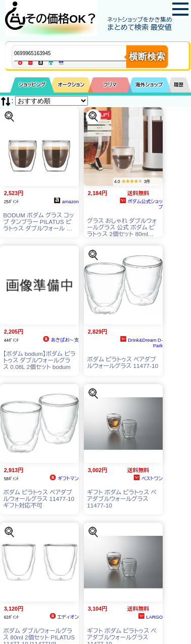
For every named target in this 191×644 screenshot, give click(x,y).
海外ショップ (149, 85)
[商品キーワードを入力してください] (79, 53)
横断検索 (147, 57)
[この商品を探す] (9, 116)
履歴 (179, 85)
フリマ (110, 85)
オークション (71, 85)
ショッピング (32, 85)
